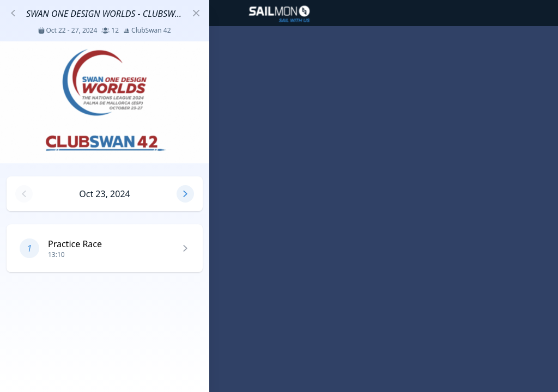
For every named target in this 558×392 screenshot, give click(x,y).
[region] (279, 196)
